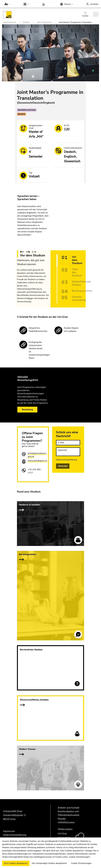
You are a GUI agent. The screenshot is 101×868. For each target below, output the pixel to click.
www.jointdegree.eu (37, 461)
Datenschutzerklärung (66, 460)
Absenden (63, 466)
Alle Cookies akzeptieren (16, 863)
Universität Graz (10, 22)
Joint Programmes (45, 22)
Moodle (62, 819)
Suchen (85, 14)
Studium (27, 22)
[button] (7, 4)
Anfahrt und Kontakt (69, 808)
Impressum (9, 831)
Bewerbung (27, 410)
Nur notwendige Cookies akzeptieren (49, 863)
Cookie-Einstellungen (81, 863)
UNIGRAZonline (66, 822)
